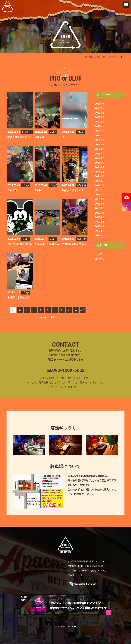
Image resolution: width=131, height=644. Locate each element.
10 (76, 310)
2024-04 (99, 167)
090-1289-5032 (68, 370)
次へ (83, 310)
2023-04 (99, 222)
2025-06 (99, 104)
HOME (89, 57)
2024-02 (99, 176)
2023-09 (99, 199)
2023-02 (99, 231)
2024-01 (99, 181)
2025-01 (99, 126)
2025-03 (99, 117)
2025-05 (99, 108)
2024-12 (99, 131)
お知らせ (100, 258)
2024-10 (99, 140)
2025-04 (99, 113)
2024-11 (99, 136)
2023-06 (99, 213)
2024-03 (99, 172)
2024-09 (99, 145)
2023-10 (99, 195)
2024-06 (99, 158)
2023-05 (99, 217)
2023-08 (99, 204)
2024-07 (99, 154)
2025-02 (99, 122)
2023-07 (99, 208)
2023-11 (99, 190)
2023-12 (99, 186)
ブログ (99, 254)
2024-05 (99, 163)
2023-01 (99, 235)
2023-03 (99, 226)
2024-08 (99, 149)
